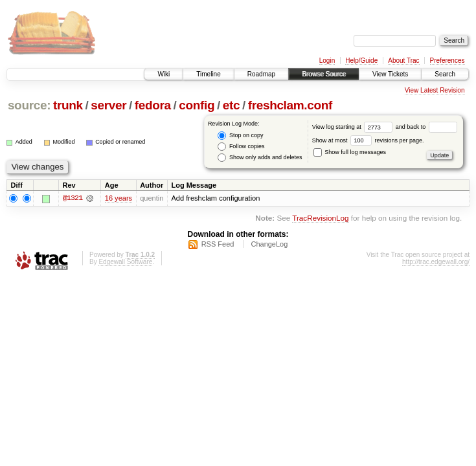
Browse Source (324, 74)
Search (445, 74)
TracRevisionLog (320, 218)
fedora (153, 105)
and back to (426, 127)
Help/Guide (361, 61)
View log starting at (354, 127)
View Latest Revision (435, 90)
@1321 (73, 198)
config (197, 105)
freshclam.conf (290, 105)
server (108, 105)
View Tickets (390, 74)
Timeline (208, 74)
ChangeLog (269, 244)
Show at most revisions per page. (368, 140)
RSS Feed (218, 244)
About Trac (403, 61)
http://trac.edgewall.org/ (436, 262)
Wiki (164, 74)
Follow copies (241, 147)
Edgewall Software (125, 262)
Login (327, 61)
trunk (68, 105)
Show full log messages (350, 152)
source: (29, 105)
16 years (119, 198)
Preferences (448, 61)
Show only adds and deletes (260, 158)
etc (231, 105)
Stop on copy (240, 136)
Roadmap (261, 74)
